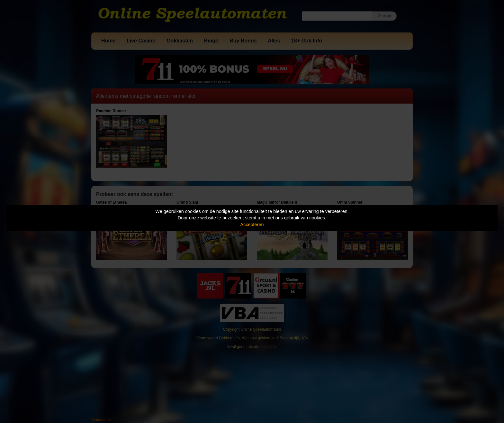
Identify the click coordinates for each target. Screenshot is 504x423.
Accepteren (252, 225)
